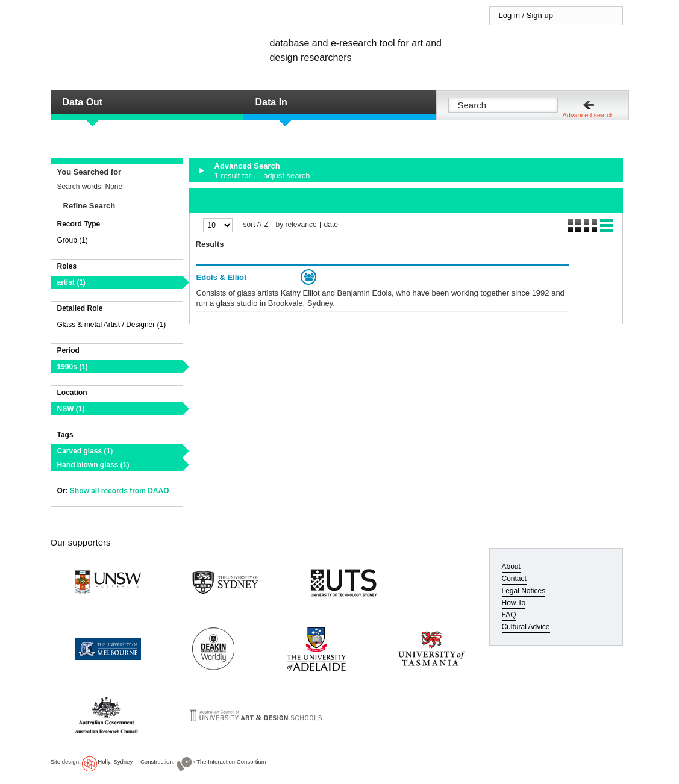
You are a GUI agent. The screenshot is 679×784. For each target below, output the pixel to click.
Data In (271, 102)
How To (514, 603)
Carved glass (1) (85, 451)
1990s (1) (73, 367)
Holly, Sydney (115, 761)
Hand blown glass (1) (93, 465)
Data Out (83, 102)
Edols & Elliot (222, 277)
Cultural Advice (526, 627)
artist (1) (71, 282)
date (331, 225)
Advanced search (588, 115)
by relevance (296, 225)
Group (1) (73, 240)
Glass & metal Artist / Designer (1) (112, 325)
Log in (509, 15)
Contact (514, 579)
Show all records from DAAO (120, 491)
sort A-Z (256, 225)
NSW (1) (71, 409)
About (511, 567)
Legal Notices (524, 591)
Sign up (540, 15)
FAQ (509, 615)
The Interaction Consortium (231, 761)
